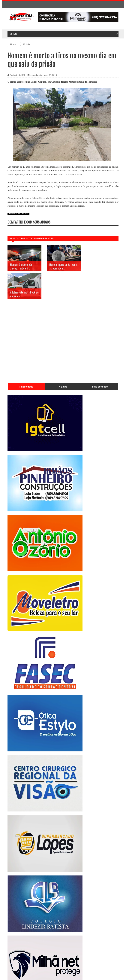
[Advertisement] (63, 317)
